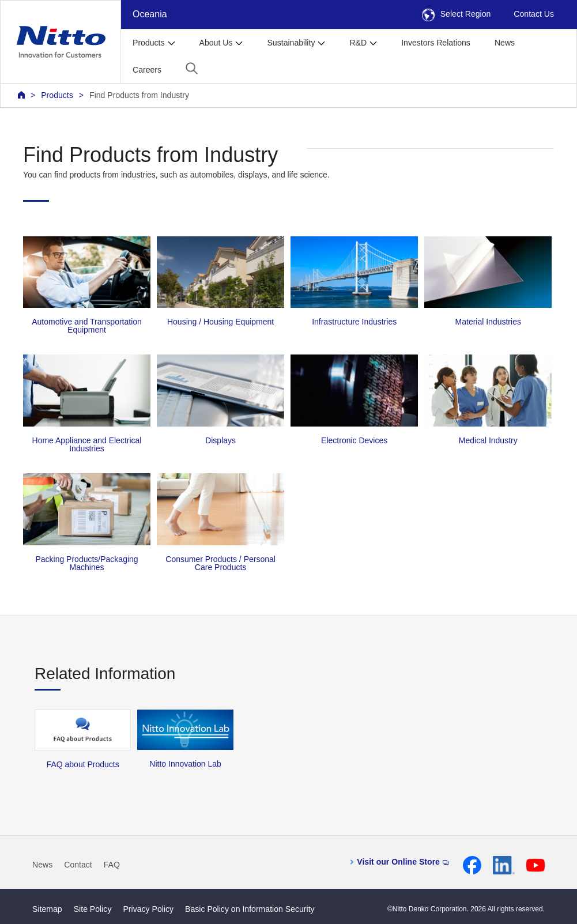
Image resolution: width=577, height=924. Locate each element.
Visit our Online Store (403, 862)
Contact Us (534, 14)
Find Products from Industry (139, 95)
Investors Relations (436, 43)
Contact (78, 865)
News (505, 43)
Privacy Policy (148, 909)
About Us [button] (216, 43)
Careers (147, 70)
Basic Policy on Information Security (250, 909)
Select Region (457, 14)
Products (57, 95)
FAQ (112, 865)
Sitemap (47, 909)
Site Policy (93, 909)
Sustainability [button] (291, 43)
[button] (192, 68)
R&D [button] (358, 43)
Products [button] (149, 43)
